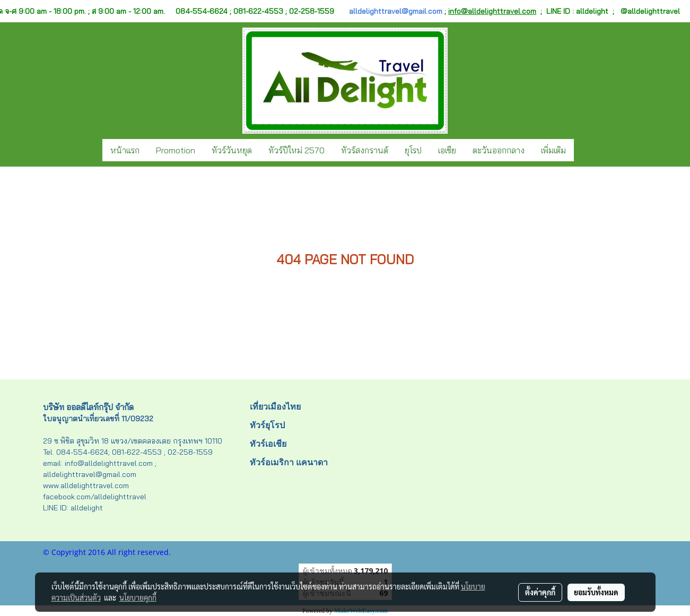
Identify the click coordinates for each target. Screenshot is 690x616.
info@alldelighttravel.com (492, 11)
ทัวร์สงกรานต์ (365, 150)
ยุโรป (413, 150)
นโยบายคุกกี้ (138, 597)
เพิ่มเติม (553, 150)
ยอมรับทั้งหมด (596, 592)
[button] (583, 150)
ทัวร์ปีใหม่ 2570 (296, 150)
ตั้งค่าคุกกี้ (540, 592)
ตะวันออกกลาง (499, 150)
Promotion (176, 150)
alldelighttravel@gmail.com (396, 11)
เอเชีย (447, 150)
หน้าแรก (125, 150)
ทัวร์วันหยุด (232, 150)
